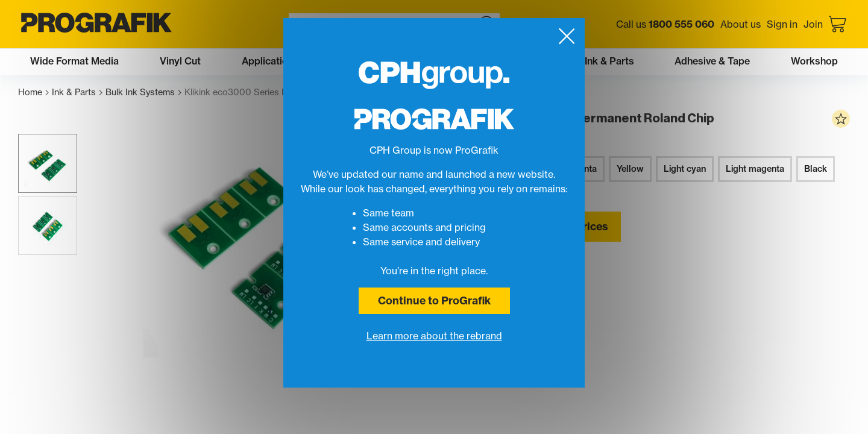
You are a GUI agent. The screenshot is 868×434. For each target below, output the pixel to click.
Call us (665, 24)
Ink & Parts (77, 93)
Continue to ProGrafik (434, 300)
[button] (48, 163)
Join (813, 24)
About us (741, 24)
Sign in (782, 24)
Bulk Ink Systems (143, 93)
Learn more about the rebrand (434, 336)
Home (33, 93)
